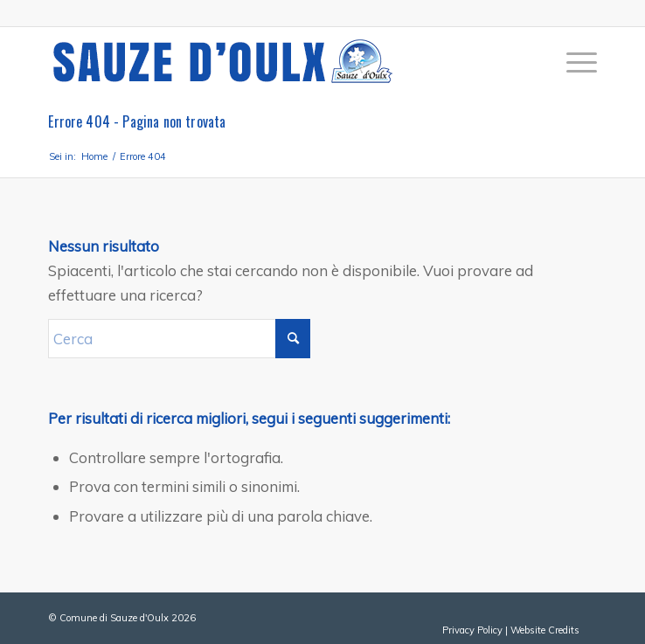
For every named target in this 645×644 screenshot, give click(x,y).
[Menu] (573, 62)
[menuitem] (573, 62)
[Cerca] (179, 339)
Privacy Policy (472, 630)
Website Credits (545, 630)
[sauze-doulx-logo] (267, 62)
